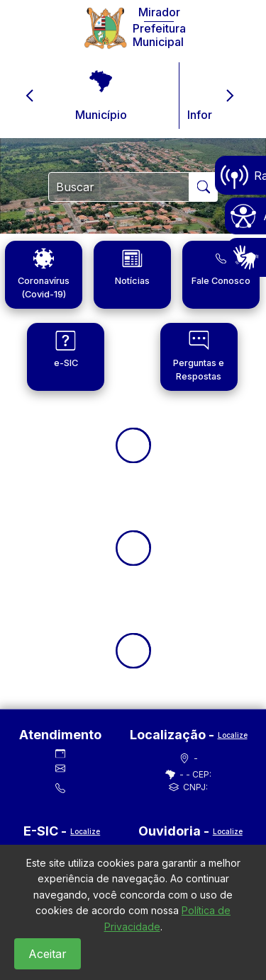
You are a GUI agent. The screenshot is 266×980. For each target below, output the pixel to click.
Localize (233, 735)
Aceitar (48, 954)
